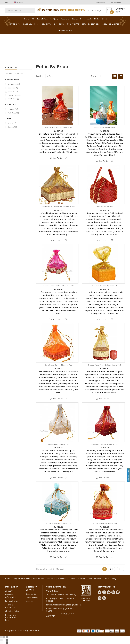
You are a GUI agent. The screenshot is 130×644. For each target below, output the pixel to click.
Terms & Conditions (10, 606)
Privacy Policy (12, 601)
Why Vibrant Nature (40, 19)
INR (7, 2)
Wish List (30, 602)
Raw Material (12, 79)
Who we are (39, 579)
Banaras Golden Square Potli (105, 286)
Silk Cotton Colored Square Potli (105, 444)
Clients (75, 19)
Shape (8, 118)
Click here (85, 601)
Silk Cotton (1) (14, 99)
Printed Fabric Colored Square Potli (59, 286)
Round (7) (12, 123)
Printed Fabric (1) (15, 95)
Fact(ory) (54, 19)
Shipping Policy (12, 611)
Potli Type (10, 104)
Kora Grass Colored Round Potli (59, 128)
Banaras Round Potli (105, 207)
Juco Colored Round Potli (105, 128)
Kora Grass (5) (14, 84)
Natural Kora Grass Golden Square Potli (59, 207)
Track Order (128, 475)
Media (97, 19)
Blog (104, 19)
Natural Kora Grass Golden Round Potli (105, 365)
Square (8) (12, 127)
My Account (101, 2)
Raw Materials (86, 19)
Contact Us (31, 594)
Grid (115, 76)
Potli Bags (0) (13, 113)
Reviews (82, 579)
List (121, 76)
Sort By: (40, 76)
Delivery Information (11, 596)
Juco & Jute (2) (14, 92)
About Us (9, 591)
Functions (65, 19)
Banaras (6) (13, 88)
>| (122, 569)
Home (27, 19)
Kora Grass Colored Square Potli (59, 365)
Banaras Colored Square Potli (59, 523)
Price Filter (11, 67)
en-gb (18, 2)
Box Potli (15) (13, 109)
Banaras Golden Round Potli (105, 523)
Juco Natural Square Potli (59, 444)
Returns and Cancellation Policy (11, 617)
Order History (116, 2)
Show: (94, 76)
